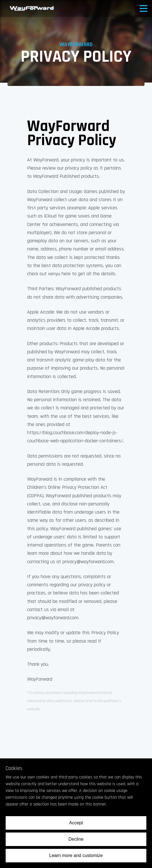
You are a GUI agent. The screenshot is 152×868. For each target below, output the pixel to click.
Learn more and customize (76, 855)
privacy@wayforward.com (88, 562)
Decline (76, 839)
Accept (76, 823)
